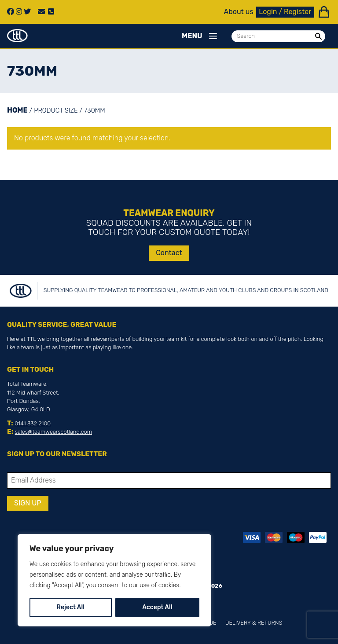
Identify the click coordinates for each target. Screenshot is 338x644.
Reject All (71, 607)
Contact (169, 253)
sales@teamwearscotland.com (53, 432)
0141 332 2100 (33, 423)
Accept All (157, 607)
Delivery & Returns (254, 623)
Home (17, 110)
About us (239, 12)
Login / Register (285, 12)
